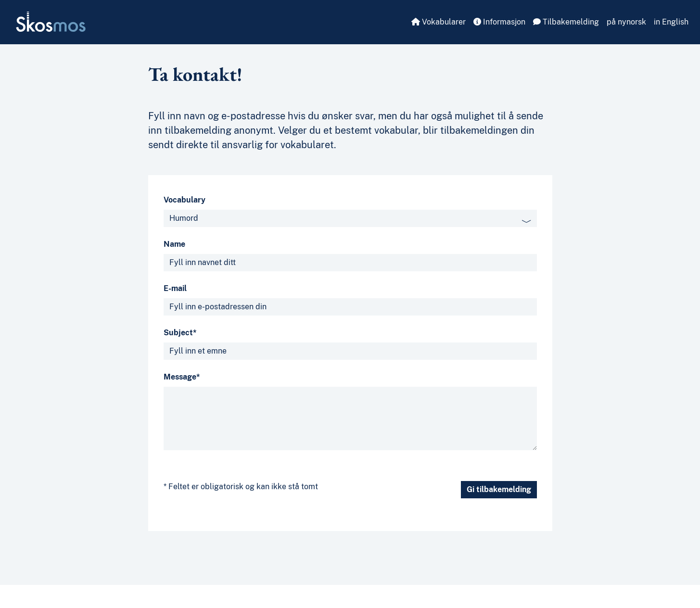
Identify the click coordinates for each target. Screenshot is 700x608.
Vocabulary (185, 200)
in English (671, 22)
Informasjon (499, 22)
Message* (182, 377)
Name (174, 244)
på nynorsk (626, 22)
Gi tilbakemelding (499, 489)
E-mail (175, 288)
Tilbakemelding (566, 22)
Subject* (180, 333)
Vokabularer (439, 22)
